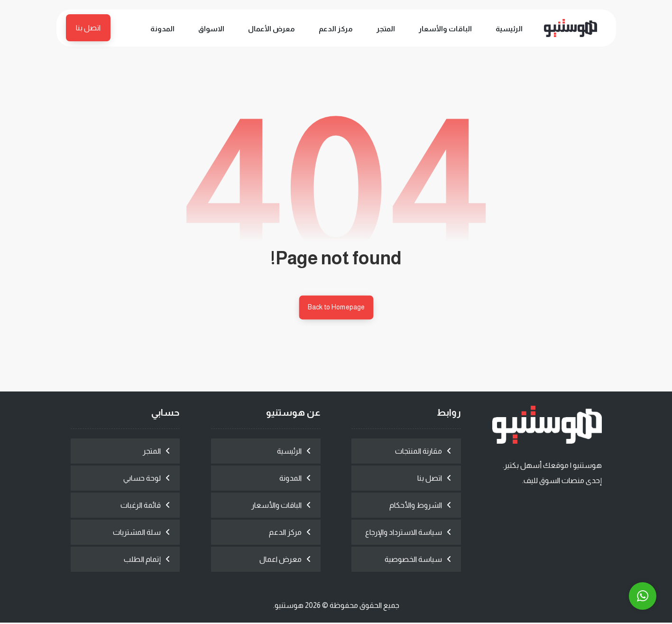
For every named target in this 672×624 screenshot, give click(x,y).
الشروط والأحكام (416, 507)
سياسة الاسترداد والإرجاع (404, 534)
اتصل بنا (430, 480)
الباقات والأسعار (276, 507)
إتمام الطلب (142, 561)
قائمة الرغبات (141, 507)
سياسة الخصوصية (413, 561)
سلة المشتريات (137, 534)
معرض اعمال (281, 561)
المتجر (152, 452)
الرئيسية (289, 452)
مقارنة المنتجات (419, 452)
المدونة (290, 480)
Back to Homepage (336, 308)
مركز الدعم (285, 534)
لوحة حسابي (142, 480)
